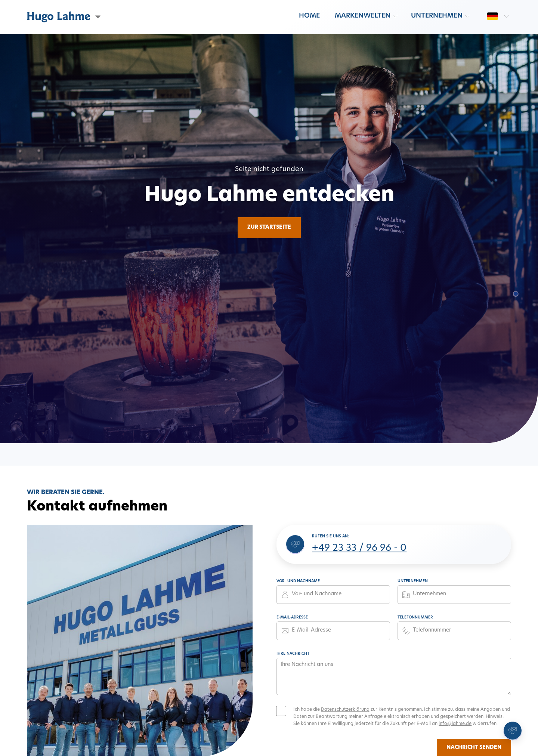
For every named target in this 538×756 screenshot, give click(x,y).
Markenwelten (363, 16)
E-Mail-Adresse (292, 618)
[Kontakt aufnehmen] (513, 731)
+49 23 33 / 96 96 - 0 (359, 549)
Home (309, 16)
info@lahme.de (455, 724)
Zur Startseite (269, 227)
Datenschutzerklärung (345, 710)
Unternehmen (437, 16)
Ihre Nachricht (293, 654)
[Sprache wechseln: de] (492, 16)
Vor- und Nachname (298, 581)
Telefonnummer (415, 618)
